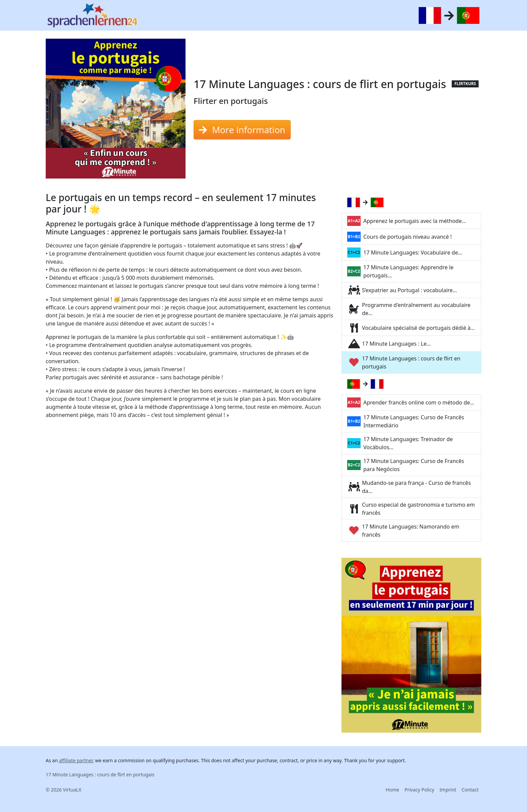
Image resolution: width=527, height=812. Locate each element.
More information (242, 130)
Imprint (448, 790)
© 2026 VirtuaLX (64, 790)
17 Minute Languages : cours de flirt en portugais (100, 775)
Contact (470, 790)
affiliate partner (76, 760)
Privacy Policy (419, 790)
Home (393, 790)
